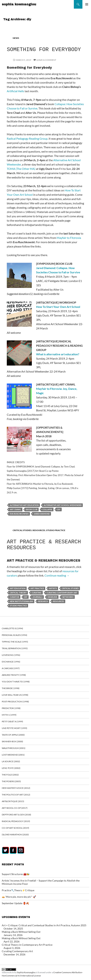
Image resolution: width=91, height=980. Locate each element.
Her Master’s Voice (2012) (16, 788)
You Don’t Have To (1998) (16, 682)
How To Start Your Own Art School (58, 307)
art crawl (15, 509)
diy (59, 509)
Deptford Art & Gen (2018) (16, 815)
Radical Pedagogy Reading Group (27, 138)
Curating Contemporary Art (17, 951)
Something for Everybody (44, 50)
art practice (37, 588)
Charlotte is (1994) (12, 628)
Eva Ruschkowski (19, 514)
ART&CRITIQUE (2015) (13, 801)
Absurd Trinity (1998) (14, 675)
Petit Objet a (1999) (12, 721)
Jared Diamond (42, 514)
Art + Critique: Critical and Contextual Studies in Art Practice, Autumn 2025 (44, 925)
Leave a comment (46, 60)
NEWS (16, 38)
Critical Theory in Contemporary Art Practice (27, 945)
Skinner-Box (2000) (12, 741)
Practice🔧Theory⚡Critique (18, 890)
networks (68, 597)
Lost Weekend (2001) (13, 755)
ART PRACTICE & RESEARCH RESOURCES (44, 545)
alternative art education (24, 505)
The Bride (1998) (11, 688)
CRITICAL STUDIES (22, 530)
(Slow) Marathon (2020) (15, 835)
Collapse (47, 509)
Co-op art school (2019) (15, 828)
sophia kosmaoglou (19, 4)
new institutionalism (21, 601)
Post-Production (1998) (15, 702)
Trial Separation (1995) (15, 648)
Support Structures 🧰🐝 (16, 874)
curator (14, 597)
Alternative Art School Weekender (63, 505)
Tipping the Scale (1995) (15, 642)
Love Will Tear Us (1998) (15, 695)
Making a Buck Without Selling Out (21, 932)
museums (52, 597)
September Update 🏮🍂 (15, 903)
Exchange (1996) (11, 662)
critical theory (18, 593)
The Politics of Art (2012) (16, 795)
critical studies (70, 588)
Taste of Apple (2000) (13, 735)
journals (37, 597)
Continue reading (57, 575)
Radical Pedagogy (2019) (16, 821)
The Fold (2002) (10, 775)
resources (58, 601)
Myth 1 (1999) (9, 715)
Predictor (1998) (11, 708)
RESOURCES (39, 530)
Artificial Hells (15, 91)
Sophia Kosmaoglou (26, 972)
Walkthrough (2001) (14, 748)
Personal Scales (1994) (14, 635)
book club (32, 509)
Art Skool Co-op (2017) (15, 808)
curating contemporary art (62, 593)
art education (18, 588)
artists (53, 588)
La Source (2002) (11, 761)
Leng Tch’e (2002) (11, 768)
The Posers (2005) (11, 781)
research (43, 601)
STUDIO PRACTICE (56, 530)
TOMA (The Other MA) (21, 169)
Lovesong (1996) (11, 655)
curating (37, 593)
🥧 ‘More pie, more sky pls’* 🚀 (19, 897)
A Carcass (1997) (11, 668)
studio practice (18, 606)
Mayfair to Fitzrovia (69, 238)
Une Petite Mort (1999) (14, 728)
